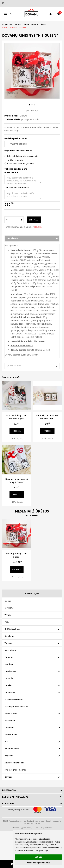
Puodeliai (9, 678)
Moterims (9, 608)
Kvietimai (9, 664)
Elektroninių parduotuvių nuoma (25, 828)
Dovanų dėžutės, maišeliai (17, 706)
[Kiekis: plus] (22, 220)
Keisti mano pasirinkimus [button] (38, 863)
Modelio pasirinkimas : (16, 138)
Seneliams (9, 636)
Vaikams (8, 643)
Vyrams (8, 615)
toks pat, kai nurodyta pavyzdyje (23, 156)
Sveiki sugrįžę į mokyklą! (16, 770)
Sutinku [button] (38, 857)
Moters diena (11, 735)
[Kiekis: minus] (7, 220)
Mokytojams (10, 650)
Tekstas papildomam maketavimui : (16, 170)
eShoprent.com (46, 828)
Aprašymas (13, 238)
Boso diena (10, 720)
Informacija (9, 790)
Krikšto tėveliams (12, 629)
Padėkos (8, 685)
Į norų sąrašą (32, 111)
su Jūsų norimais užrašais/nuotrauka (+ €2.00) (21, 162)
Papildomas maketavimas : (19, 151)
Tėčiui (7, 622)
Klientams (8, 803)
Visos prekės (32, 515)
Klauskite (38, 227)
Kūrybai (8, 777)
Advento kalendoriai (14, 763)
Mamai (8, 601)
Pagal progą (10, 671)
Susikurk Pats (11, 713)
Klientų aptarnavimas (15, 797)
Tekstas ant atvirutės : (17, 188)
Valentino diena (12, 749)
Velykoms (9, 756)
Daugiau (17, 569)
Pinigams (9, 657)
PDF (6, 742)
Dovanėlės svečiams (14, 699)
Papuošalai (10, 692)
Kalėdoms (9, 728)
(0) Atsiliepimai (14, 366)
